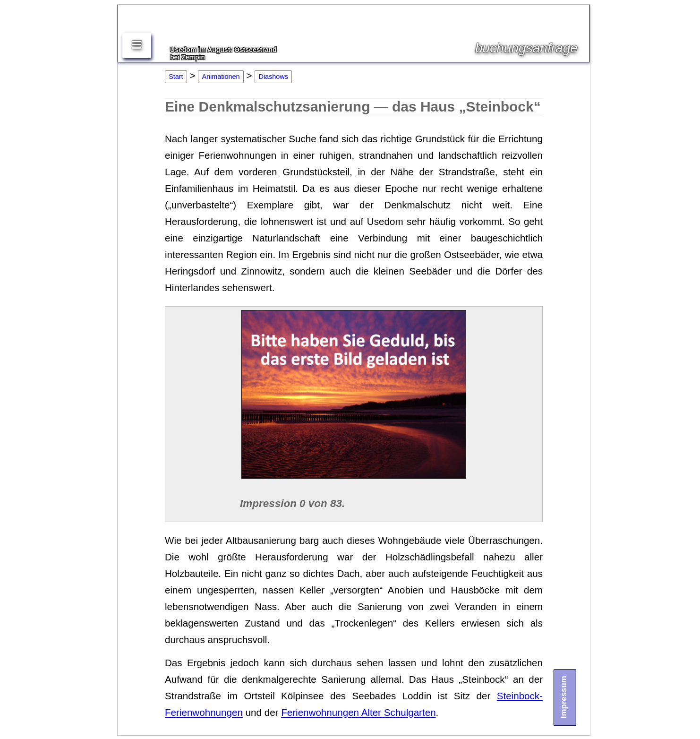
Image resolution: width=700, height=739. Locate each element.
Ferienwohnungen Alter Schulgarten (358, 712)
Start (176, 77)
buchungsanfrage (526, 48)
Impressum (564, 697)
